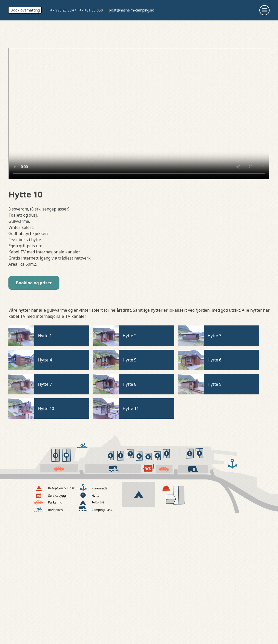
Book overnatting (25, 10)
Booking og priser (34, 283)
